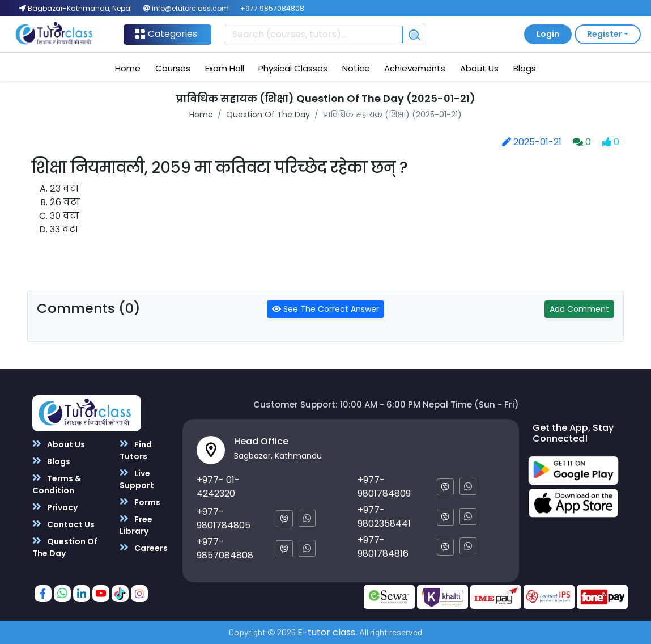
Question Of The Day (268, 115)
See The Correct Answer (326, 309)
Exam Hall (225, 68)
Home (128, 68)
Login (548, 34)
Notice (356, 68)
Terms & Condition (57, 484)
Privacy (55, 507)
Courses (173, 68)
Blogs (525, 68)
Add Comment (579, 309)
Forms (140, 502)
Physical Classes (293, 68)
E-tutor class (326, 632)
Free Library (136, 525)
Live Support (137, 479)
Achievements (415, 68)
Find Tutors (136, 450)
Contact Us (63, 524)
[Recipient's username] (314, 35)
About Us (479, 68)
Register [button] (605, 34)
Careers (144, 548)
